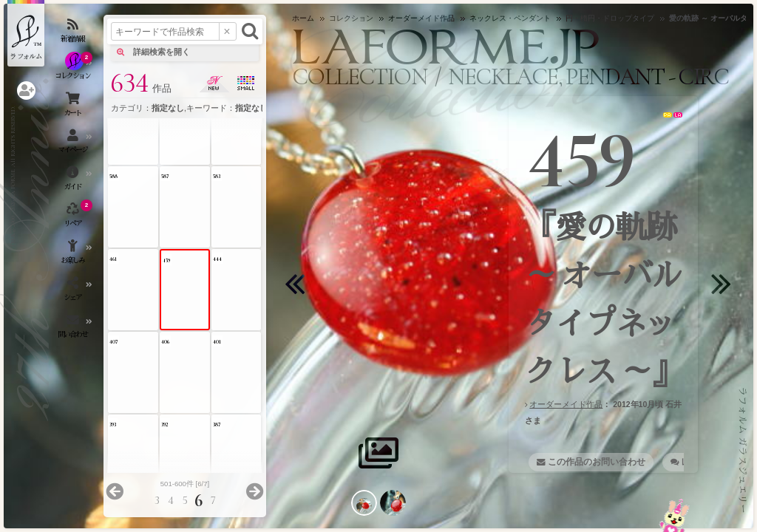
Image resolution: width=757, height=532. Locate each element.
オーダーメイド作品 (566, 404)
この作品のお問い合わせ (597, 462)
